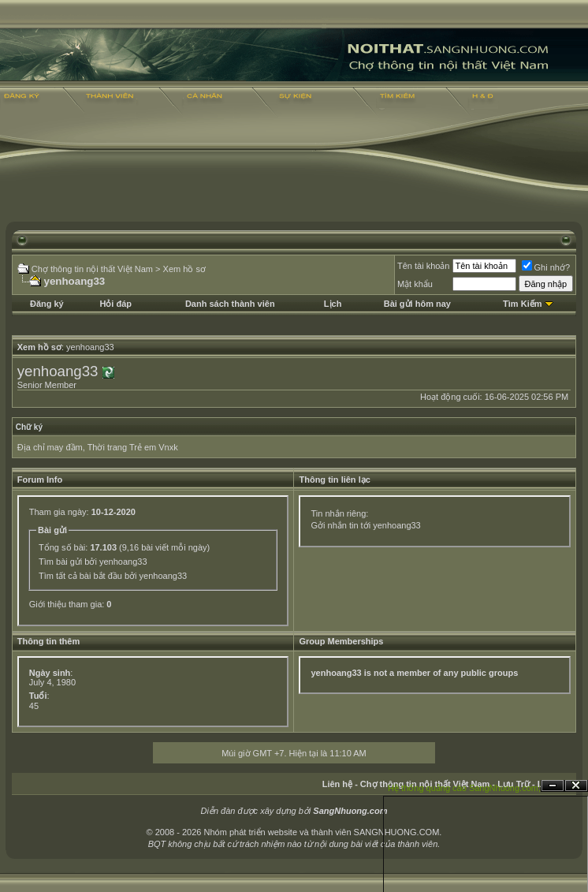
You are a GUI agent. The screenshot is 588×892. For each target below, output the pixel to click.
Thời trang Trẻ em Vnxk (133, 447)
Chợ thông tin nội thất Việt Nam (92, 269)
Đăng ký (47, 304)
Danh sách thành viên (230, 304)
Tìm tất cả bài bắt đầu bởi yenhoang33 (113, 576)
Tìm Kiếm (522, 304)
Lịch (333, 304)
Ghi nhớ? (546, 267)
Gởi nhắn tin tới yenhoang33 (365, 525)
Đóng (576, 786)
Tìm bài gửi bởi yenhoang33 (93, 562)
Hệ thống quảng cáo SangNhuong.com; (464, 788)
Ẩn (553, 786)
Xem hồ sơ (184, 269)
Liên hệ (337, 784)
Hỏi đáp (115, 304)
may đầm (64, 447)
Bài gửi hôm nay (417, 304)
